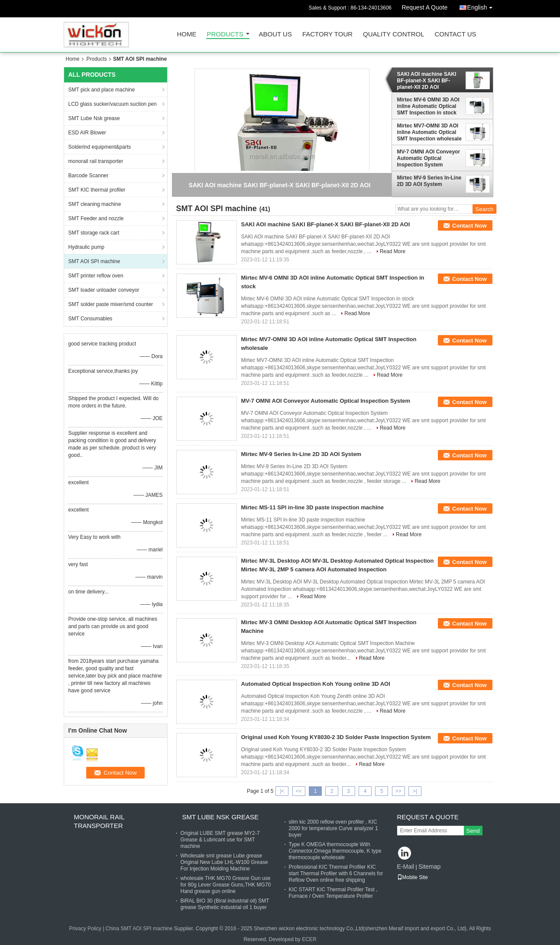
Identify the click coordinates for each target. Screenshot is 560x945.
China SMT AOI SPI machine (139, 929)
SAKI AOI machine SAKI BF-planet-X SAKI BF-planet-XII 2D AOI (427, 81)
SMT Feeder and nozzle (96, 218)
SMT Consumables (91, 319)
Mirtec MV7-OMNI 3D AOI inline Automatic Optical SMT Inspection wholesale (429, 132)
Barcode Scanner (89, 176)
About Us (275, 34)
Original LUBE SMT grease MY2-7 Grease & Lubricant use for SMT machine (220, 840)
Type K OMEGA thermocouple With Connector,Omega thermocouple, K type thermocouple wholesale (335, 851)
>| (415, 791)
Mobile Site (413, 877)
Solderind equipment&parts (100, 147)
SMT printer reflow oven (96, 276)
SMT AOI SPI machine (94, 261)
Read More (393, 251)
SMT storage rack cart (94, 233)
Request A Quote (424, 7)
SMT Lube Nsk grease (94, 118)
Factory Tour (327, 34)
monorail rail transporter (96, 161)
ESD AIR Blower (87, 133)
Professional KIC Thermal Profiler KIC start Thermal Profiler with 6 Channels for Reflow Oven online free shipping (336, 873)
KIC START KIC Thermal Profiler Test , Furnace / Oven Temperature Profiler (333, 893)
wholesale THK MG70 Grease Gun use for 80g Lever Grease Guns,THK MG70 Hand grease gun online (226, 885)
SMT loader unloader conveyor (104, 290)
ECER (309, 939)
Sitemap (429, 867)
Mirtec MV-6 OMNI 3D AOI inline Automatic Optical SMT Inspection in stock (428, 106)
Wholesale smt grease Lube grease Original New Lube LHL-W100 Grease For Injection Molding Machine (224, 862)
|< (282, 791)
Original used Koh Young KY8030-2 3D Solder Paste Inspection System (336, 737)
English (482, 6)
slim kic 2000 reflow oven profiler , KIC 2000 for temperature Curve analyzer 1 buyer (333, 828)
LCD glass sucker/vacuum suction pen (113, 104)
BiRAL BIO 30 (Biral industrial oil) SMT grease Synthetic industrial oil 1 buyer (225, 904)
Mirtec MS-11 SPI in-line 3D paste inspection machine (312, 507)
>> (398, 791)
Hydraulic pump (86, 247)
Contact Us (455, 34)
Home (187, 34)
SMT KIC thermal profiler (97, 190)
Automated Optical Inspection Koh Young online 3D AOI (316, 684)
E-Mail (406, 867)
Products (225, 34)
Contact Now (469, 226)
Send (473, 831)
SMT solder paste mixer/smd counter (111, 304)
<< (299, 791)
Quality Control (393, 34)
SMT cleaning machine (95, 204)
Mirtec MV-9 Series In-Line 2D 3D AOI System (429, 181)
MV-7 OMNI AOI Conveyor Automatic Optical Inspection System (429, 158)
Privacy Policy (85, 929)
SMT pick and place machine (102, 90)
